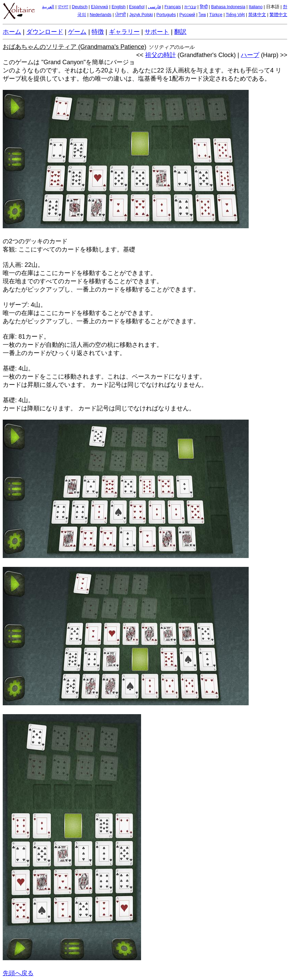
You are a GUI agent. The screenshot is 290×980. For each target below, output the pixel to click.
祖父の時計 (161, 55)
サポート (157, 32)
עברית (190, 7)
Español (137, 7)
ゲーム (77, 32)
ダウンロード (45, 32)
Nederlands (100, 15)
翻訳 (180, 32)
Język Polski (141, 15)
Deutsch (80, 7)
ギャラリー (124, 32)
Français (172, 7)
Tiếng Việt (235, 15)
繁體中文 (278, 15)
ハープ (250, 55)
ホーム (12, 32)
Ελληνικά (99, 7)
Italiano (256, 7)
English (119, 7)
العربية (48, 7)
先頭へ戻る (18, 973)
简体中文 (257, 15)
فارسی (154, 7)
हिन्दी (204, 7)
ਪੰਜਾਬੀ (121, 15)
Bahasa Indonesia (228, 7)
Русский (187, 15)
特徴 (98, 32)
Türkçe (216, 15)
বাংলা (63, 7)
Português (166, 15)
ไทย (202, 15)
